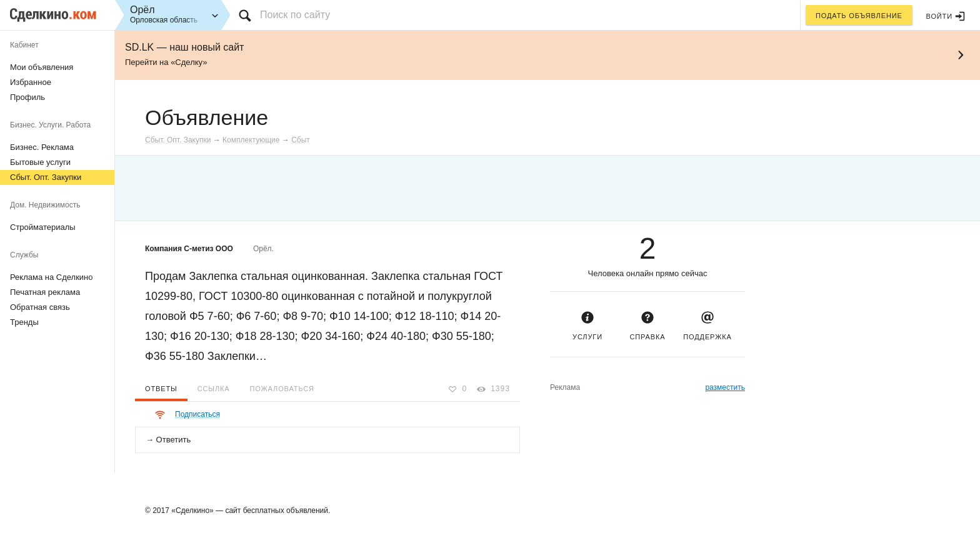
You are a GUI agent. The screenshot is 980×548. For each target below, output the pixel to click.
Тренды (24, 322)
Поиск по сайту (295, 15)
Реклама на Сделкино (52, 277)
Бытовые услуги (40, 162)
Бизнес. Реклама (42, 147)
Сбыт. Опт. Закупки (46, 177)
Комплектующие (251, 140)
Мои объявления (42, 67)
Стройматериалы (43, 227)
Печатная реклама (45, 292)
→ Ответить (168, 440)
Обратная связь (40, 307)
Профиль (27, 97)
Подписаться (197, 414)
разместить (725, 387)
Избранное (31, 82)
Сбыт (301, 140)
